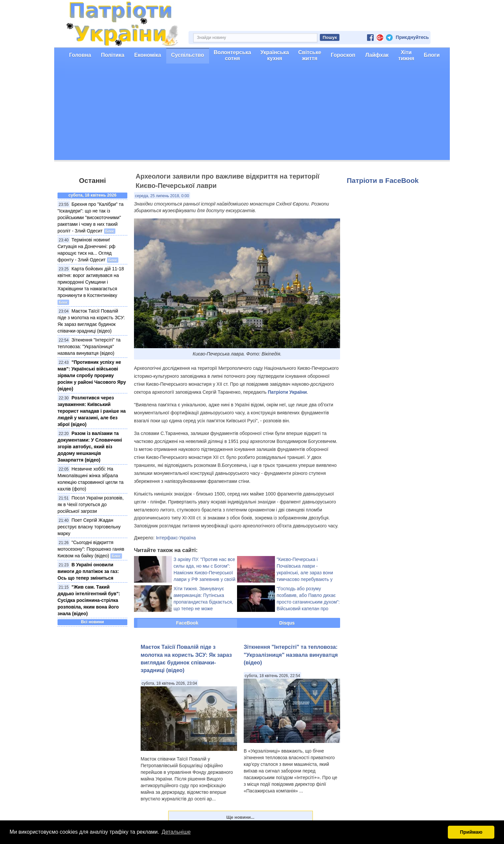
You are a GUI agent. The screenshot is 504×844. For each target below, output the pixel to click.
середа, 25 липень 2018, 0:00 (162, 196)
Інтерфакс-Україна (176, 538)
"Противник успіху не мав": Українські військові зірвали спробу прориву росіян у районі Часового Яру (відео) (92, 375)
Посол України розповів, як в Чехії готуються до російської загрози (91, 504)
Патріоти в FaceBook (383, 180)
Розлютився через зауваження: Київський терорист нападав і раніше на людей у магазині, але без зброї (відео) (92, 411)
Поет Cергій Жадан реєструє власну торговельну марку (89, 527)
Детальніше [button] (176, 832)
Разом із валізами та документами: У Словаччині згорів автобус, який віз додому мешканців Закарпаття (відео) (90, 447)
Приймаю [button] (471, 832)
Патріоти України (287, 392)
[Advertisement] (252, 113)
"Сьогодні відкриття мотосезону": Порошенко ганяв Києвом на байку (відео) (91, 549)
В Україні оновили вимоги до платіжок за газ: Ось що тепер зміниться (88, 571)
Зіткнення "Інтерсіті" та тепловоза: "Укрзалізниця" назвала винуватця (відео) (89, 347)
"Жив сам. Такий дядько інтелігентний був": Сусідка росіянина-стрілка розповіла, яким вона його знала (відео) (89, 600)
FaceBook (187, 623)
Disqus (287, 623)
